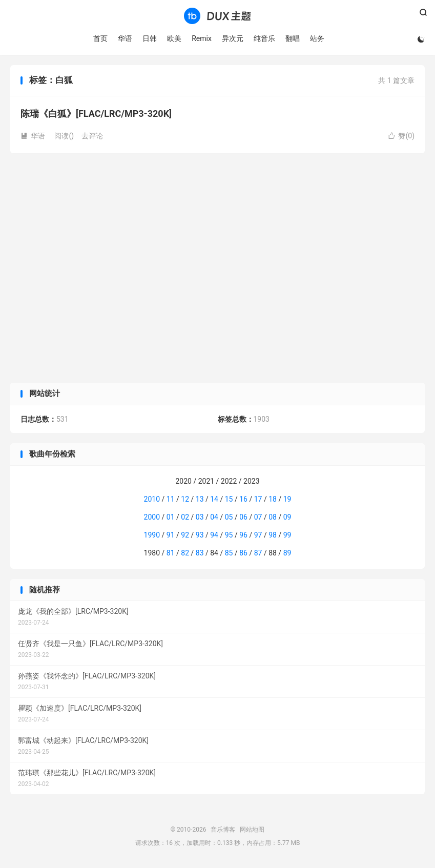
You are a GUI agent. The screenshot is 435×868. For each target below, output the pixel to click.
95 (229, 535)
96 (243, 535)
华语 (125, 38)
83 (200, 553)
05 (229, 517)
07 (258, 517)
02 (185, 517)
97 (258, 535)
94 (214, 535)
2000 (152, 517)
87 (258, 553)
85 (229, 553)
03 (200, 517)
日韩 (150, 38)
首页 (100, 38)
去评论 (92, 136)
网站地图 (252, 830)
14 (214, 499)
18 (273, 499)
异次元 (233, 38)
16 (243, 499)
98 (273, 535)
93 (200, 535)
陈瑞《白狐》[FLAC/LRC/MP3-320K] (96, 113)
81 (171, 553)
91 (171, 535)
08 (273, 517)
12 (185, 499)
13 (200, 499)
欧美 (174, 38)
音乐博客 (217, 16)
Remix (202, 38)
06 (243, 517)
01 (171, 517)
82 (185, 553)
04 (214, 517)
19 (287, 499)
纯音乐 (264, 38)
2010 (152, 499)
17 (258, 499)
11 (171, 499)
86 (243, 553)
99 (287, 535)
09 (287, 517)
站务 (317, 38)
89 (287, 553)
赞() (401, 136)
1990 (152, 535)
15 (229, 499)
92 (185, 535)
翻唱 (293, 38)
